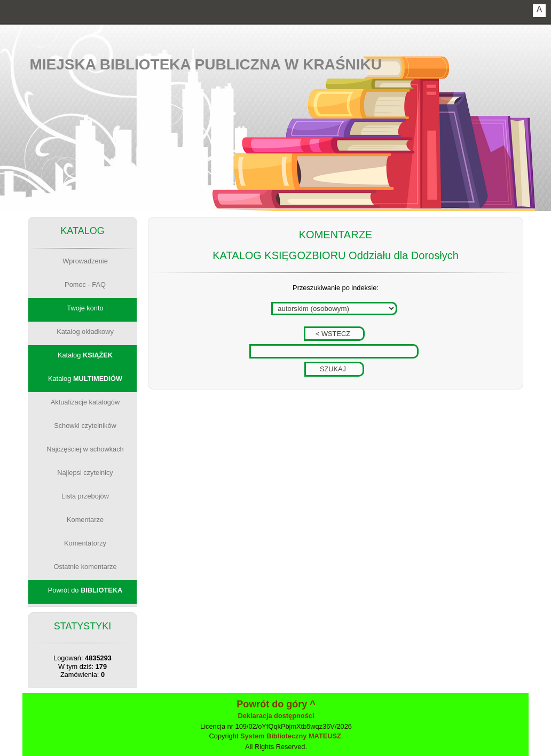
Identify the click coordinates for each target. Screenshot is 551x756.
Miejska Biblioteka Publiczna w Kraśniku (206, 64)
